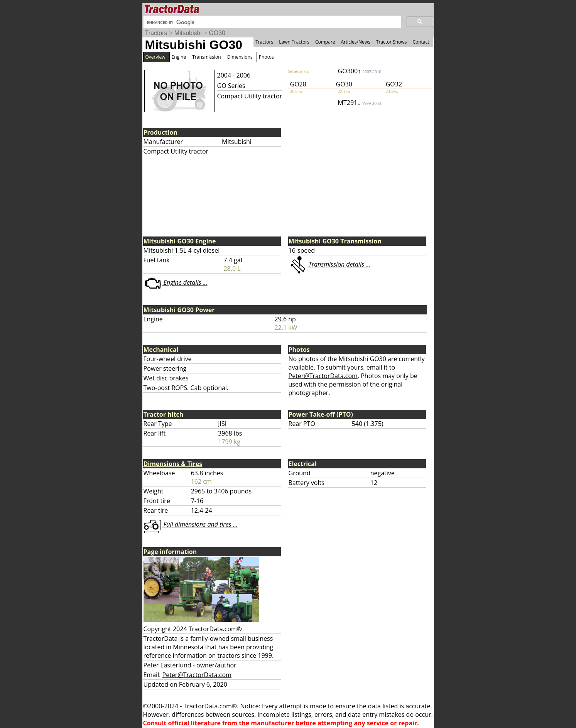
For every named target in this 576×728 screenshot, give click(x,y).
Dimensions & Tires (173, 464)
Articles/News (356, 42)
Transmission (206, 57)
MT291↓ (360, 103)
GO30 (217, 33)
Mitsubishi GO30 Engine (180, 241)
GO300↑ (360, 71)
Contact (421, 42)
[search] (271, 22)
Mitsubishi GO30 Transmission (335, 241)
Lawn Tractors (294, 42)
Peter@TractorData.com (323, 376)
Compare (325, 42)
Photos (266, 57)
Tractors (156, 33)
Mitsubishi (188, 33)
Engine (179, 57)
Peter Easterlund (167, 665)
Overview (155, 57)
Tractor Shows (392, 42)
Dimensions (240, 57)
